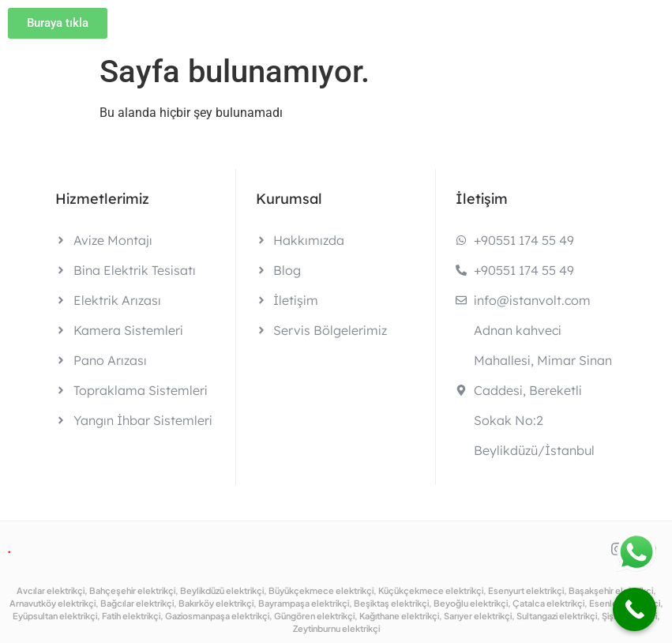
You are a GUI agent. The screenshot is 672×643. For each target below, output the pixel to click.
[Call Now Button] (634, 609)
